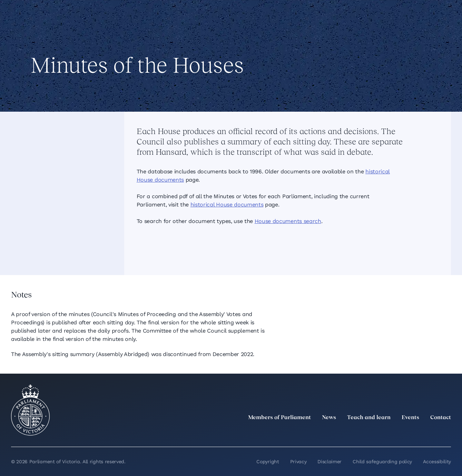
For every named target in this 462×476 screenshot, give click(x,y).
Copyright (268, 462)
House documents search (288, 221)
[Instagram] (401, 433)
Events (410, 418)
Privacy (298, 462)
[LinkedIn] (386, 433)
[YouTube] (432, 433)
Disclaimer (330, 462)
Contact (441, 418)
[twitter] (371, 433)
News (329, 418)
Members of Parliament (279, 418)
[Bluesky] (447, 433)
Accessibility (437, 462)
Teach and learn (369, 418)
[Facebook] (416, 433)
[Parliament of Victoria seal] (30, 410)
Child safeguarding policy (382, 462)
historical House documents (227, 205)
